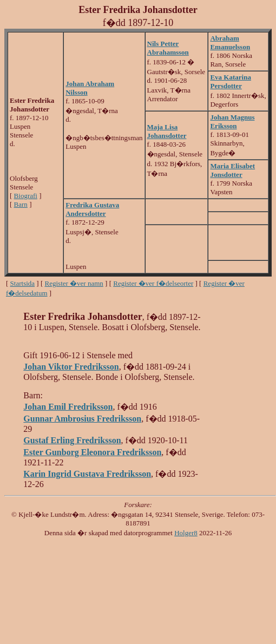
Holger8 (186, 533)
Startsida (23, 283)
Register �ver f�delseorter (153, 283)
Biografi (26, 196)
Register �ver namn (74, 283)
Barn (21, 204)
